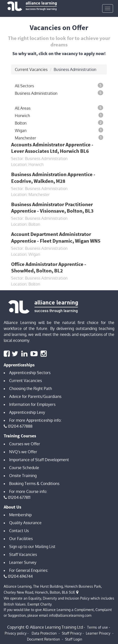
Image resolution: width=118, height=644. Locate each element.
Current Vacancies (31, 69)
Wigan (59, 130)
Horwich (59, 115)
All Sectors (59, 86)
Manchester (59, 138)
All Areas (59, 108)
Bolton (59, 123)
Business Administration (59, 93)
